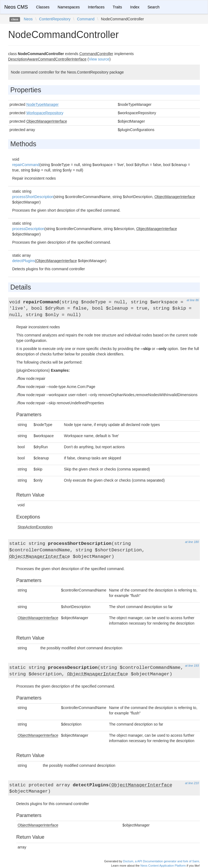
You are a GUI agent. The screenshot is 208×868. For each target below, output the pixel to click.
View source (99, 59)
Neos (28, 19)
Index (135, 7)
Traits (117, 7)
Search (154, 7)
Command (86, 19)
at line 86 (193, 300)
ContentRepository (55, 19)
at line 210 (192, 783)
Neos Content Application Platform (163, 866)
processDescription (28, 229)
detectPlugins (24, 261)
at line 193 (192, 666)
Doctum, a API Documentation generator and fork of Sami (161, 861)
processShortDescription (33, 197)
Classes (43, 7)
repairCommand (26, 165)
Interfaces (96, 7)
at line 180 (192, 542)
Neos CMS (16, 7)
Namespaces (69, 7)
